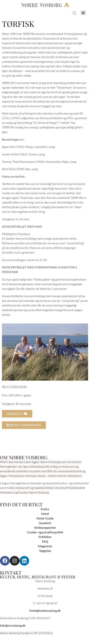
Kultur (45, 509)
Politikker (45, 537)
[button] (83, 13)
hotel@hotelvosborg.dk (45, 610)
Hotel (45, 514)
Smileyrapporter (45, 527)
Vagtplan (45, 551)
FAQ (45, 541)
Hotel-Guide (45, 518)
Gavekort (45, 523)
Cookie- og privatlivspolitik (45, 532)
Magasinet (45, 546)
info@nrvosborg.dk (13, 625)
